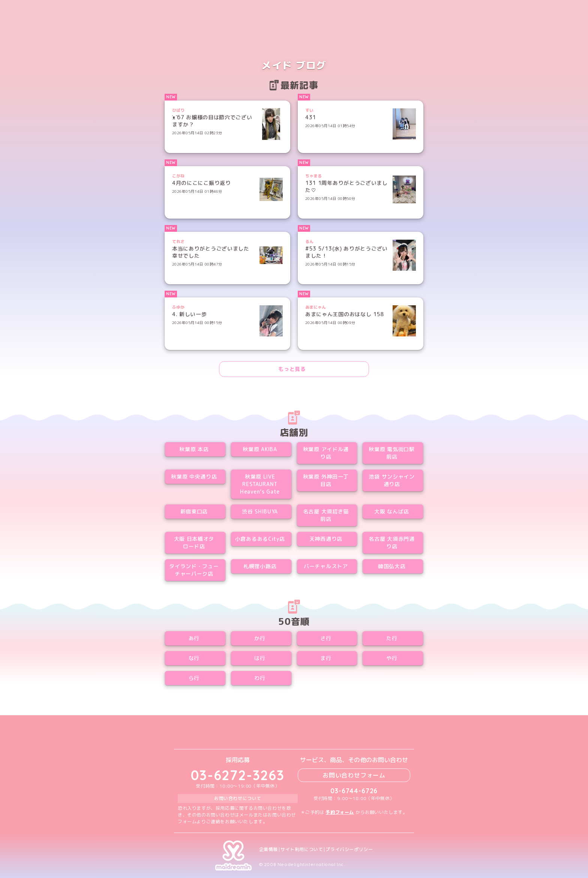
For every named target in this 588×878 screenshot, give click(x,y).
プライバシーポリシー (349, 849)
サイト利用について (302, 849)
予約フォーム (340, 812)
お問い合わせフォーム (354, 775)
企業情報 (268, 849)
